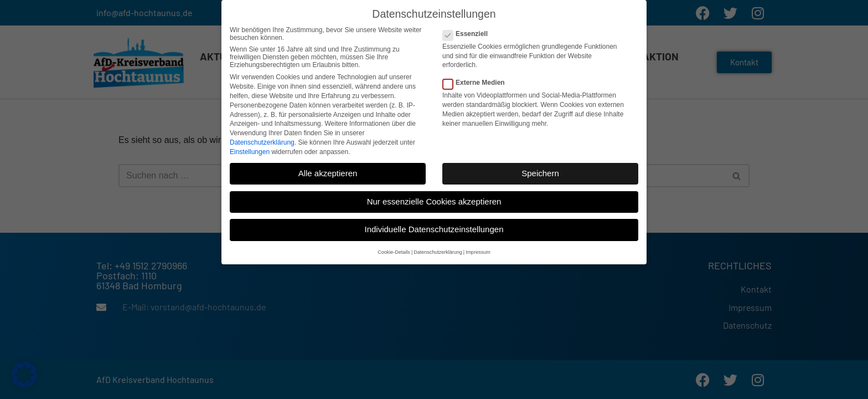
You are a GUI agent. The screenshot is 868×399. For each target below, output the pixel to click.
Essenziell (469, 25)
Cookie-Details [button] (394, 243)
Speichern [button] (540, 164)
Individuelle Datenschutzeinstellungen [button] (434, 220)
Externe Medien (477, 74)
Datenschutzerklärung (262, 134)
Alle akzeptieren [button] (328, 164)
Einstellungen (250, 142)
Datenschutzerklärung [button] (438, 243)
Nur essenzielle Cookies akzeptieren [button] (434, 193)
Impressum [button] (478, 243)
